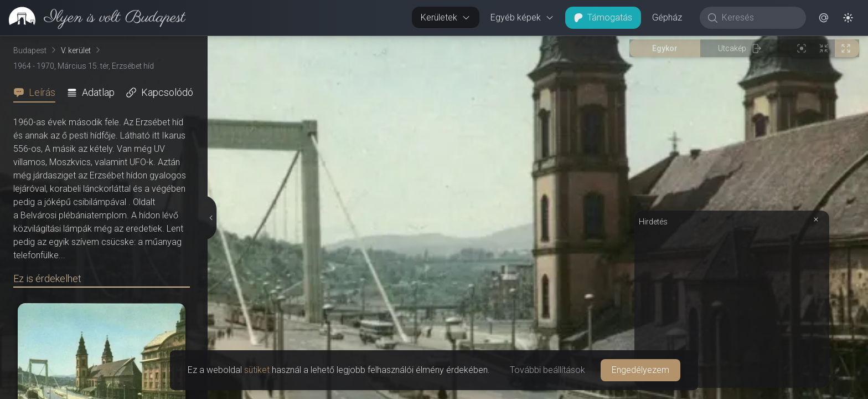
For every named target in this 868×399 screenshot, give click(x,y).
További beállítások (547, 370)
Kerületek (446, 17)
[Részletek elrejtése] (211, 218)
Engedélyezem (640, 370)
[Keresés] (759, 18)
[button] (824, 18)
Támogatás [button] (603, 17)
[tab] (38, 93)
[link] (93, 18)
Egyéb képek (522, 17)
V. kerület (76, 50)
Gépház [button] (667, 17)
